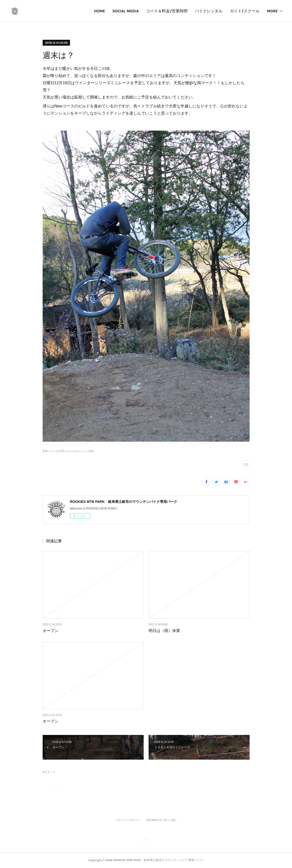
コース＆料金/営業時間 (128, 11)
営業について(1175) (54, 451)
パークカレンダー (244, 11)
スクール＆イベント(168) (80, 451)
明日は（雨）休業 (164, 631)
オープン (51, 631)
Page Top (146, 840)
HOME (60, 11)
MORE (272, 11)
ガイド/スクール (206, 11)
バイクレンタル (170, 11)
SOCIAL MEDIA (87, 11)
